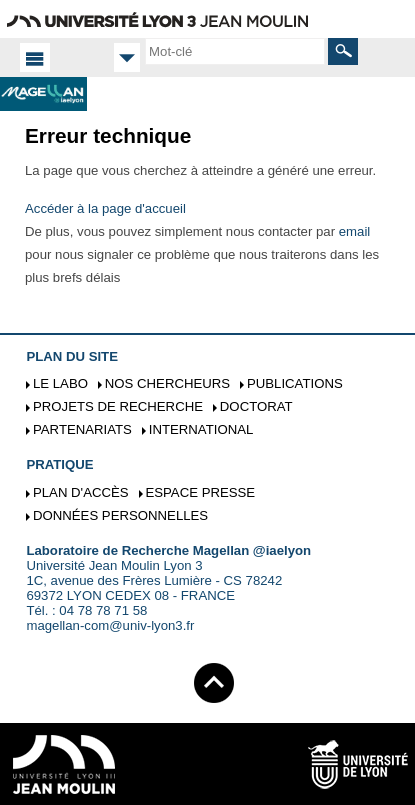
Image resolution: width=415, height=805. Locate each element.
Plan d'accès (81, 492)
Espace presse (200, 492)
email (355, 231)
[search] (235, 51)
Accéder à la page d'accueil (105, 208)
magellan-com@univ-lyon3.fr (110, 625)
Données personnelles (120, 515)
